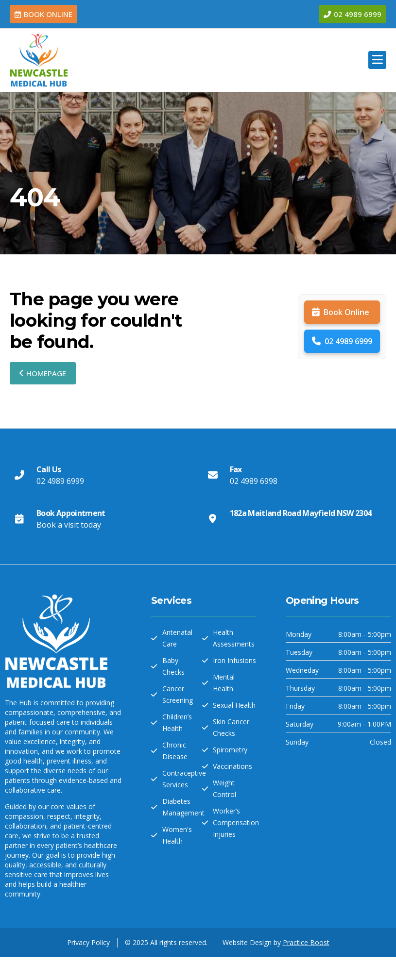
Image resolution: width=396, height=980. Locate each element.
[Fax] (213, 475)
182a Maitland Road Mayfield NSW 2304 (301, 513)
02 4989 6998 (254, 481)
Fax (236, 469)
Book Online (341, 312)
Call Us (49, 469)
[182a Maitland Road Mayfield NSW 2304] (213, 519)
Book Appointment (71, 513)
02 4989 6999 (342, 341)
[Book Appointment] (19, 519)
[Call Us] (19, 475)
